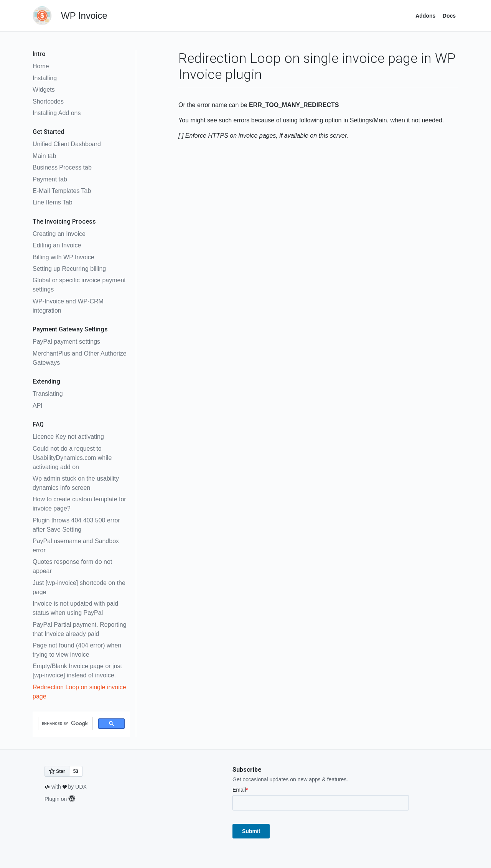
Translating (48, 394)
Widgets (44, 90)
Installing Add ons (57, 113)
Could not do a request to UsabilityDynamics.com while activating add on (72, 458)
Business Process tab (62, 167)
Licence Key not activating (68, 437)
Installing (45, 78)
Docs (449, 16)
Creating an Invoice (59, 234)
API (38, 406)
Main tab (44, 156)
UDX (81, 787)
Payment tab (50, 179)
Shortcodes (48, 101)
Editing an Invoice (57, 245)
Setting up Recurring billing (69, 269)
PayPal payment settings (66, 342)
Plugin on (60, 799)
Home (41, 66)
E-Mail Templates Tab (62, 191)
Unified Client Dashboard (67, 144)
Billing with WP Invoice (63, 257)
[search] (65, 724)
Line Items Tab (53, 202)
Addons (425, 16)
